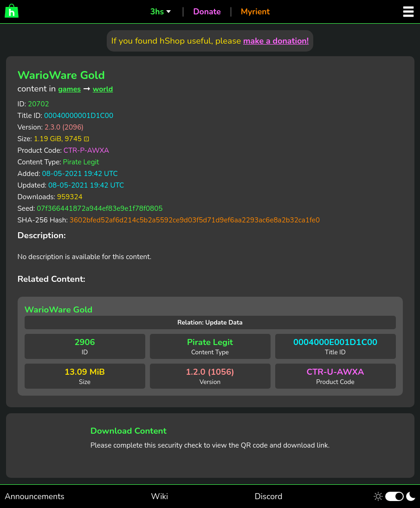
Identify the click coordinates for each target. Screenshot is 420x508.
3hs (157, 12)
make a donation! (276, 41)
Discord (269, 496)
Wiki (159, 496)
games (69, 89)
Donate (207, 12)
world (103, 89)
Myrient (255, 12)
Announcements (35, 496)
